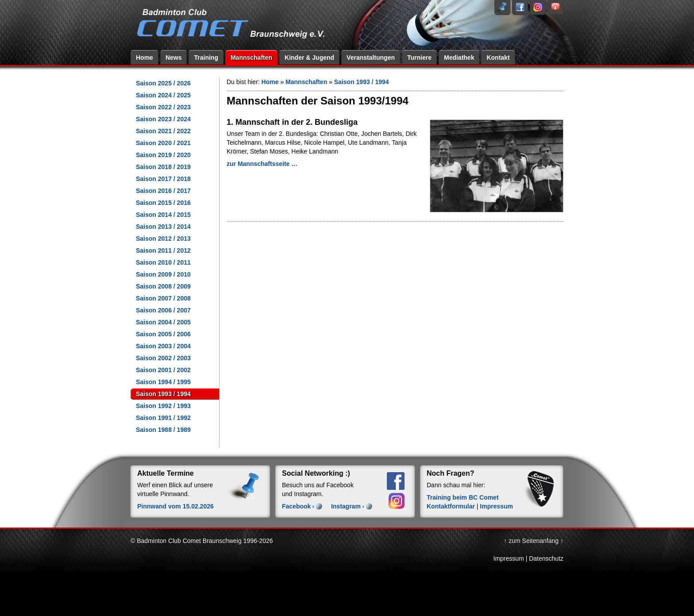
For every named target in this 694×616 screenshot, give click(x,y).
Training (206, 58)
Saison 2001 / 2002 (163, 370)
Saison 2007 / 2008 (163, 298)
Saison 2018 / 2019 (163, 167)
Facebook (296, 506)
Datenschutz (546, 558)
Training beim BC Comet (463, 497)
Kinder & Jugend (309, 58)
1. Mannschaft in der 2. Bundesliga (292, 122)
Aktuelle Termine (166, 473)
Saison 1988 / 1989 (163, 430)
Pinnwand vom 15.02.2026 (175, 506)
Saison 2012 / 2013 (163, 239)
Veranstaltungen (371, 58)
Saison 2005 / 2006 (163, 334)
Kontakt (498, 58)
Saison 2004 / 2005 (163, 322)
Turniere (419, 58)
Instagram (346, 506)
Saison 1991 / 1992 (163, 418)
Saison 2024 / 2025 (163, 95)
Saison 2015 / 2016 (163, 203)
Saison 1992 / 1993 (163, 406)
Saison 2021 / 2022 (163, 131)
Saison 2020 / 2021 (163, 143)
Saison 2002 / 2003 (163, 358)
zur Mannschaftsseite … (262, 164)
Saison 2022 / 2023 (163, 107)
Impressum (496, 506)
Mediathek (459, 58)
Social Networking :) (316, 473)
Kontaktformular (451, 506)
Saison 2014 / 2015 (163, 215)
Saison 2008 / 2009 (163, 286)
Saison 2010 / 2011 (163, 262)
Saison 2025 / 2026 (163, 83)
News (174, 58)
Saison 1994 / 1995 (163, 382)
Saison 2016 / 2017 (163, 191)
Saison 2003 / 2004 (163, 346)
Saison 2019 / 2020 (163, 155)
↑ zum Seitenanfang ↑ (534, 541)
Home (145, 58)
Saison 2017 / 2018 (163, 179)
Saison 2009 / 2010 (163, 274)
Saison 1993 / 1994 (163, 394)
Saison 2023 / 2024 (163, 119)
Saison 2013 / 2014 (163, 227)
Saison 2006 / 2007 (163, 310)
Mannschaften (251, 58)
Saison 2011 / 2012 (163, 250)
